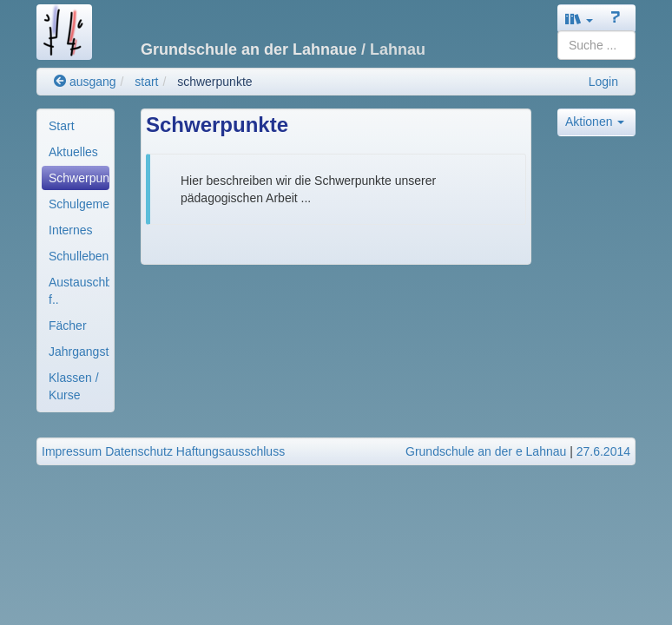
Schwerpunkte (79, 178)
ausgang (85, 82)
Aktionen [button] (595, 122)
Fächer (68, 326)
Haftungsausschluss (231, 451)
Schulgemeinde (79, 204)
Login (603, 82)
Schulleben (79, 256)
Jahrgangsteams (79, 352)
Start (62, 126)
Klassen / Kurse (74, 386)
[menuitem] (76, 126)
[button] (579, 19)
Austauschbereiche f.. (79, 291)
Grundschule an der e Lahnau (486, 451)
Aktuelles (73, 152)
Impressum (72, 451)
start (146, 82)
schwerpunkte (214, 82)
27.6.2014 (603, 451)
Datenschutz (139, 451)
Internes (71, 230)
